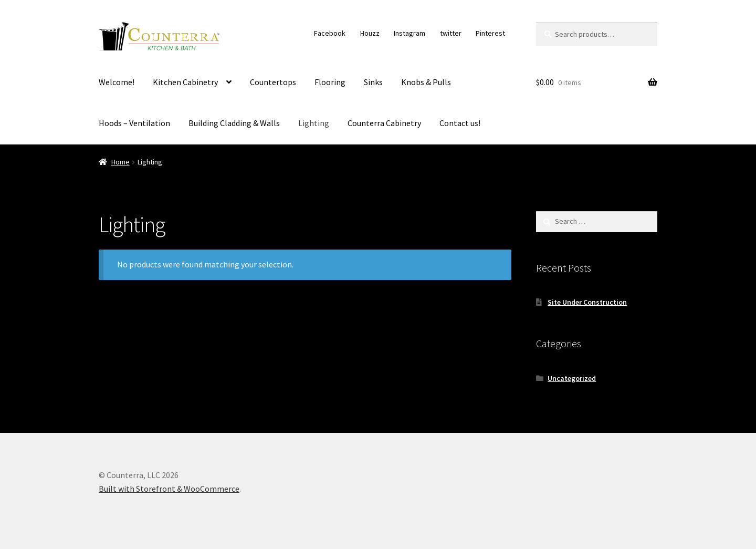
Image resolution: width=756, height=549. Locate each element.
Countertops (273, 82)
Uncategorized (572, 378)
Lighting (314, 123)
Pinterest (490, 33)
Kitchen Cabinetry (185, 82)
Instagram (409, 33)
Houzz (370, 33)
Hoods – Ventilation (134, 123)
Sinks (373, 82)
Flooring (330, 82)
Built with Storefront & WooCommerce (169, 489)
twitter (451, 33)
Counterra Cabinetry (384, 123)
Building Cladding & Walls (234, 123)
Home (120, 162)
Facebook (330, 33)
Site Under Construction (587, 302)
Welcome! (117, 82)
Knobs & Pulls (426, 82)
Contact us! (460, 123)
